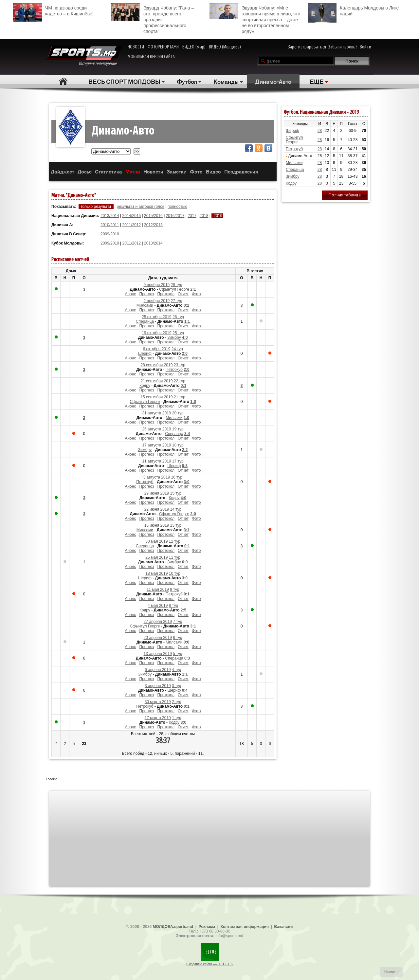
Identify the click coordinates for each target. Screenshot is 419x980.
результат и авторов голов (140, 207)
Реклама (207, 927)
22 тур (180, 381)
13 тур (176, 525)
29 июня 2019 (157, 493)
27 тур (177, 301)
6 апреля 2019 (158, 670)
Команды (226, 81)
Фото (196, 171)
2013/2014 (110, 216)
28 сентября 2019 (156, 365)
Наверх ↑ (391, 972)
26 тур (178, 317)
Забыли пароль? (343, 47)
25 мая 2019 (156, 557)
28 (320, 131)
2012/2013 (153, 225)
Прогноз (146, 294)
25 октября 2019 (157, 317)
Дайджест (63, 171)
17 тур (178, 461)
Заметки (177, 171)
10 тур (175, 573)
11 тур (175, 557)
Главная (63, 81)
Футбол (187, 81)
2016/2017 (175, 216)
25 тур (178, 333)
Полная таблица (345, 195)
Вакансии (284, 927)
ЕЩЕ (317, 81)
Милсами (145, 305)
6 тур (177, 638)
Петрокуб (174, 370)
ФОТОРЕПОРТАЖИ (163, 47)
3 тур (176, 686)
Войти (365, 47)
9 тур (174, 590)
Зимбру (174, 337)
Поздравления (241, 171)
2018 (204, 216)
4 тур (176, 670)
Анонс (130, 294)
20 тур (178, 413)
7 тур (177, 622)
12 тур (175, 541)
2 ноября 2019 (157, 301)
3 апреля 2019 (158, 686)
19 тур (178, 429)
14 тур (176, 509)
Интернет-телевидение (84, 56)
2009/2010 (110, 234)
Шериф (145, 354)
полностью (177, 207)
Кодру (145, 386)
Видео (213, 171)
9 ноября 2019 (157, 285)
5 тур (177, 654)
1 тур (176, 718)
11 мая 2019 (158, 590)
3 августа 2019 (157, 477)
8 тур (173, 606)
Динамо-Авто (273, 81)
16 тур (177, 477)
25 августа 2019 (156, 429)
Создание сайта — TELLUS (209, 964)
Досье (85, 171)
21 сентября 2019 (156, 381)
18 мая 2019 (156, 573)
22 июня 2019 (157, 509)
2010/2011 (110, 225)
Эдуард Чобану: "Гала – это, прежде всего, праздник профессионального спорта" (153, 19)
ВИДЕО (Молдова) (225, 47)
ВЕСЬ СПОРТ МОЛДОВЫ (124, 81)
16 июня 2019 (157, 525)
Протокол (166, 294)
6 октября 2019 (156, 349)
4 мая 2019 (158, 606)
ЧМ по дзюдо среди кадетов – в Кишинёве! (53, 10)
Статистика (109, 171)
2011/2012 (132, 225)
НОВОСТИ (136, 47)
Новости (153, 171)
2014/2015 (132, 216)
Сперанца (145, 321)
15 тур (176, 493)
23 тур (180, 365)
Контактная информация (245, 927)
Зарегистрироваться (307, 47)
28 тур (177, 285)
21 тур (180, 397)
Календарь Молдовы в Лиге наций (353, 10)
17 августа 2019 (156, 445)
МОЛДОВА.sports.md (173, 927)
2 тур (176, 702)
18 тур (178, 445)
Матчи (133, 171)
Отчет (183, 294)
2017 (192, 216)
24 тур (177, 349)
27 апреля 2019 (158, 622)
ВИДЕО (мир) (194, 47)
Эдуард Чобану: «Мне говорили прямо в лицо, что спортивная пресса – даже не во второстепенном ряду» (255, 19)
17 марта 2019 (158, 718)
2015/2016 (153, 216)
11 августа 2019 (156, 461)
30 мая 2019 (156, 541)
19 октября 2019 (157, 333)
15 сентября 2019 (156, 397)
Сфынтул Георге (174, 289)
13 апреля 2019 (158, 654)
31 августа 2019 (156, 413)
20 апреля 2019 (158, 638)
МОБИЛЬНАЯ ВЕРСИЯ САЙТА (151, 57)
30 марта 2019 (158, 702)
